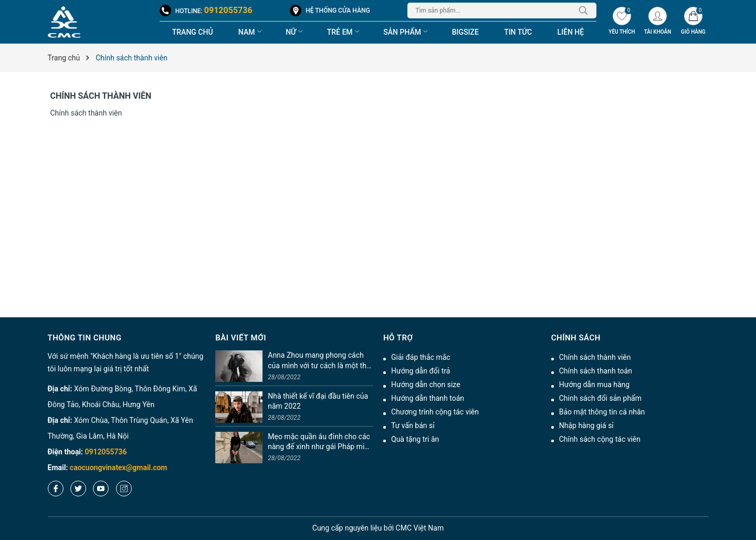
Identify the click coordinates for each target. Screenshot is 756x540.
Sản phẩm (407, 32)
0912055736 (228, 10)
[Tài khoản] (657, 22)
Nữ (295, 32)
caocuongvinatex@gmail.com (119, 468)
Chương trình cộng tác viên (435, 412)
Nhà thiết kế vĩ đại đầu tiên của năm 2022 (318, 401)
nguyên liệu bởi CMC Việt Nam (378, 528)
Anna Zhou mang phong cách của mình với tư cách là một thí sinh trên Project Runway (318, 361)
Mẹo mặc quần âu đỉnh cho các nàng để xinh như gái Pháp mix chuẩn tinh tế (319, 442)
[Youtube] (101, 489)
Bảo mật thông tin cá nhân (602, 412)
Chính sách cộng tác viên (600, 439)
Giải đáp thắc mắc (421, 357)
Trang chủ (193, 32)
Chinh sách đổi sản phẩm (600, 398)
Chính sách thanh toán (596, 371)
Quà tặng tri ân (415, 439)
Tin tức (518, 32)
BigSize (465, 32)
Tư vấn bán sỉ (413, 425)
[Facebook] (56, 489)
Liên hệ (571, 32)
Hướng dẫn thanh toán (428, 398)
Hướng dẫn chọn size (426, 385)
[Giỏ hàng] (693, 22)
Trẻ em (344, 32)
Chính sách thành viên (101, 96)
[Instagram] (124, 489)
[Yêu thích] (622, 22)
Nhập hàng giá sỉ (586, 425)
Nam (251, 32)
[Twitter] (78, 489)
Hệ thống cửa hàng (338, 11)
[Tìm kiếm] (586, 11)
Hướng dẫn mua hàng (594, 385)
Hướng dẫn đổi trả (421, 371)
